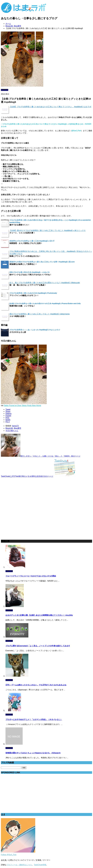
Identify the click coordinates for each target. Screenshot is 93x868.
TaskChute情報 (40, 865)
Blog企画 (5, 90)
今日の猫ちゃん (12, 431)
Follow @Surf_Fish (9, 855)
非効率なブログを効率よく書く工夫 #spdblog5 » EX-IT (32, 241)
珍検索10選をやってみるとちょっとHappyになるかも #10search (33, 753)
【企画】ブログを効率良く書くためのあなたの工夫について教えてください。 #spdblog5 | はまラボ (50, 107)
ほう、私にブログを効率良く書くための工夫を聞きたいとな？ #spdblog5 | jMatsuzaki (45, 283)
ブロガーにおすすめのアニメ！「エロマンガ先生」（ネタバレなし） (34, 719)
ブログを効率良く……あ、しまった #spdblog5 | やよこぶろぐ (35, 330)
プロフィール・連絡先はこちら (19, 865)
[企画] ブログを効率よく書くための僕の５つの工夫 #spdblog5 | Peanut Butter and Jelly (45, 303)
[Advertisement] (18, 494)
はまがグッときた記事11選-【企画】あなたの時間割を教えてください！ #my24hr (39, 615)
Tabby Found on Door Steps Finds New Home (22, 406)
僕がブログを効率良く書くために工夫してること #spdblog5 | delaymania (40, 314)
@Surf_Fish (76, 131)
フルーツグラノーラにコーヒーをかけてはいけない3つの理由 (31, 576)
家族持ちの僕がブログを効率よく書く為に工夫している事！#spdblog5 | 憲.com (42, 262)
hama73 (15, 426)
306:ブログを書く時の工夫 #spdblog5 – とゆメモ (30, 272)
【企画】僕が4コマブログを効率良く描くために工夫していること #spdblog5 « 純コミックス (48, 230)
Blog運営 (18, 428)
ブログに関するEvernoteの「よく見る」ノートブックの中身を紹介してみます (38, 646)
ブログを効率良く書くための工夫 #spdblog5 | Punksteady (33, 293)
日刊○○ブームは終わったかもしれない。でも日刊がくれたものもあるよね (36, 685)
